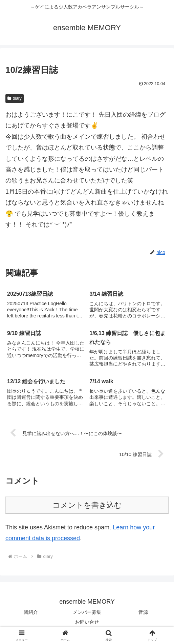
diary (15, 98)
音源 (143, 612)
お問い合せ (87, 622)
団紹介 (31, 612)
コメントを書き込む (87, 505)
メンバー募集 (87, 612)
